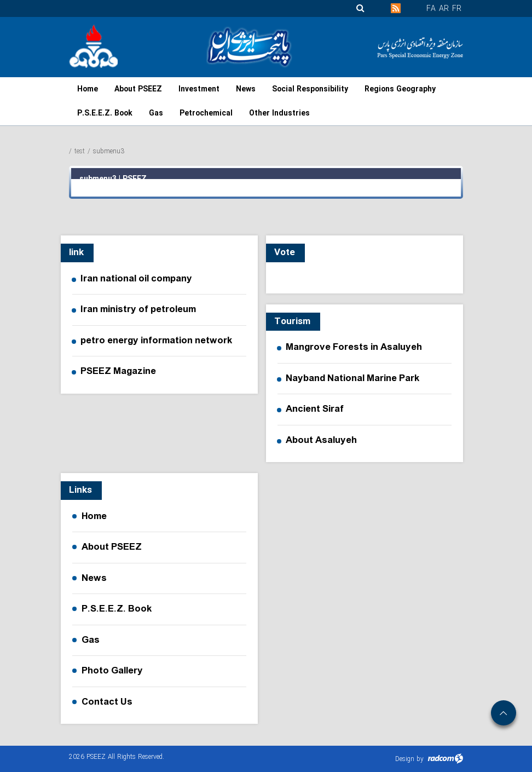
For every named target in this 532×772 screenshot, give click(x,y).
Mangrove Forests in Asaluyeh (354, 348)
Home (94, 516)
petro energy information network (157, 341)
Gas (91, 640)
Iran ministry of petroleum (138, 310)
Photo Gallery (112, 671)
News (94, 578)
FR (457, 9)
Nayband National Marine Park (353, 379)
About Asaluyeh (321, 441)
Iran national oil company (136, 279)
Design (405, 759)
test (80, 151)
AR (444, 9)
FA (431, 9)
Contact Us (107, 702)
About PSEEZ (112, 547)
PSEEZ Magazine (118, 372)
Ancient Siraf (315, 410)
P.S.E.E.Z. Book (117, 609)
